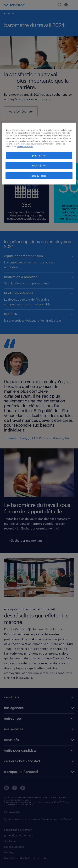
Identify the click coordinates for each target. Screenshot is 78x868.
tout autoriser (39, 176)
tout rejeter (39, 165)
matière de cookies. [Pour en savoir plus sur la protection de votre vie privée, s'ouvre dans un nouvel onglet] (25, 146)
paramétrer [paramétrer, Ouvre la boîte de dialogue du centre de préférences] (39, 155)
